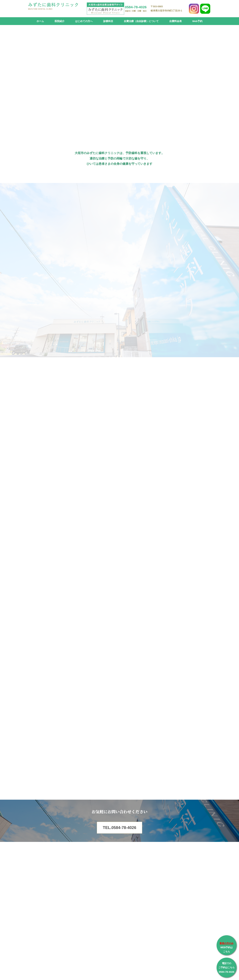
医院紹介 (60, 21)
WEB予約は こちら (227, 947)
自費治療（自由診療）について (141, 21)
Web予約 (197, 21)
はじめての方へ (84, 21)
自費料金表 (176, 21)
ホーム (40, 21)
